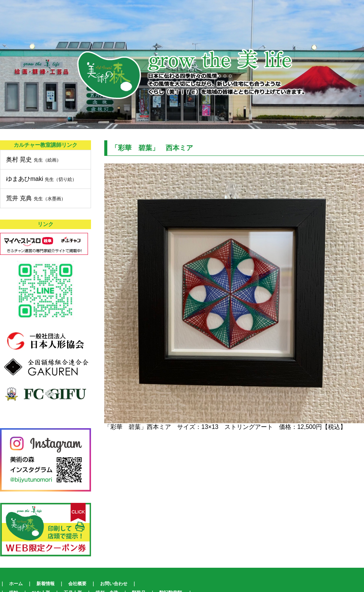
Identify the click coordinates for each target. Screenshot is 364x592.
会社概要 (77, 584)
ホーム (16, 584)
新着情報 (45, 584)
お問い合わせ (114, 584)
